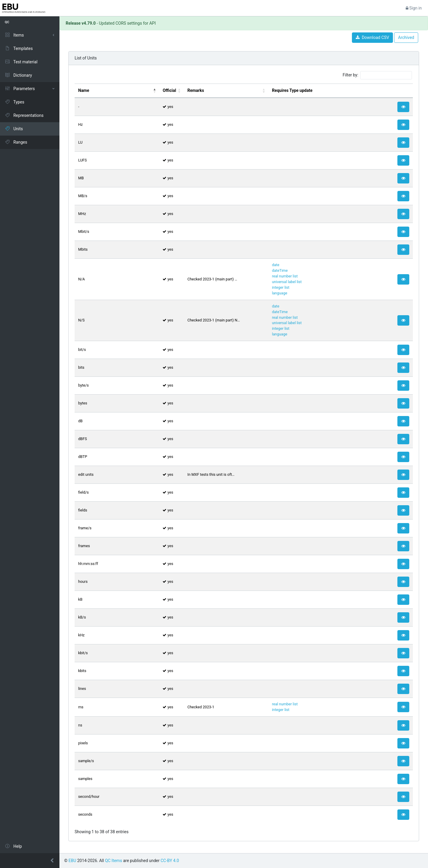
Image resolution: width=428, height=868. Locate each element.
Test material (21, 62)
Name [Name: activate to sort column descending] (84, 90)
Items (14, 35)
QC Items (114, 861)
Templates (19, 48)
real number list (285, 276)
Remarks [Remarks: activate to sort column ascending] (196, 90)
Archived (406, 37)
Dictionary (18, 75)
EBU (72, 861)
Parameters (20, 89)
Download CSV (372, 37)
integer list (281, 287)
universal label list (287, 282)
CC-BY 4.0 (170, 861)
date (276, 265)
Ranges (16, 142)
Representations (24, 115)
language (280, 293)
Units (14, 129)
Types (15, 102)
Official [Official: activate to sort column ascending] (169, 90)
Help (13, 846)
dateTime (280, 270)
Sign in (414, 8)
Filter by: (377, 75)
